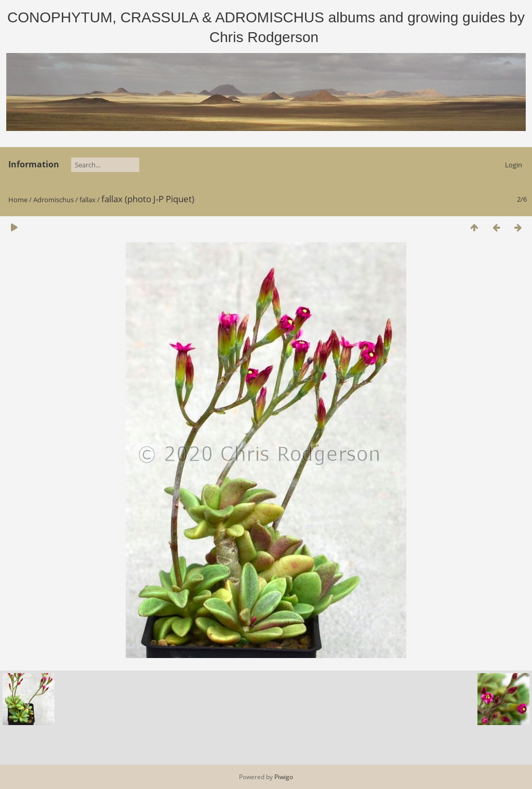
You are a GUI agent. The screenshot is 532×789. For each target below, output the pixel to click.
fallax (88, 200)
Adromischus (54, 200)
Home (18, 200)
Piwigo (284, 777)
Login (514, 165)
